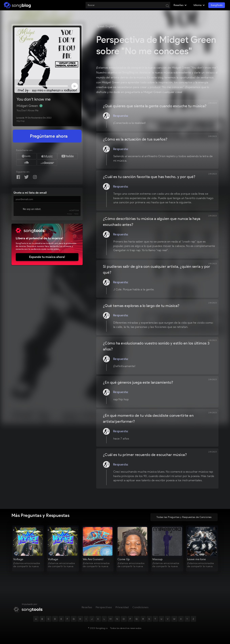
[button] (180, 5)
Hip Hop (21, 121)
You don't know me (34, 99)
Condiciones (140, 607)
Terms (76, 214)
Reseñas (87, 607)
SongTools (217, 5)
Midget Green (28, 106)
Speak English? (106, 26)
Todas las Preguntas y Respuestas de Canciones (184, 517)
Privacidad (122, 607)
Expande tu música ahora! (47, 257)
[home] (17, 5)
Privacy (70, 214)
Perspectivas (104, 607)
